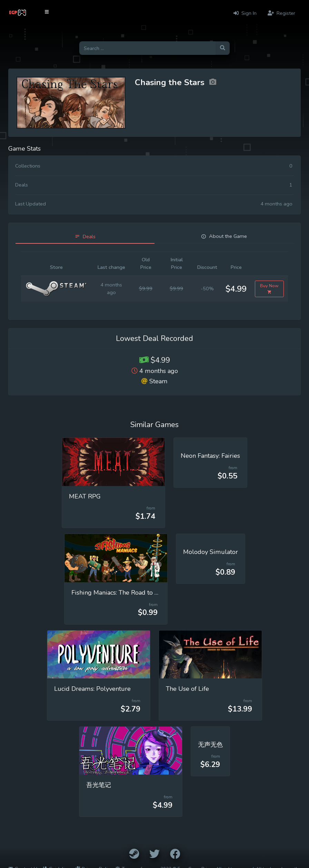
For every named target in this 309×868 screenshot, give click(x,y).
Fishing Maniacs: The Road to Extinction (127, 593)
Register (281, 13)
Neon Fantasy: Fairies (210, 456)
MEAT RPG (85, 496)
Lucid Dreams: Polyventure (92, 689)
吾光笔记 (99, 785)
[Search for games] (147, 48)
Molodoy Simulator (211, 552)
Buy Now (269, 289)
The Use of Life (187, 689)
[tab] (85, 237)
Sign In (245, 13)
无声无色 (210, 745)
